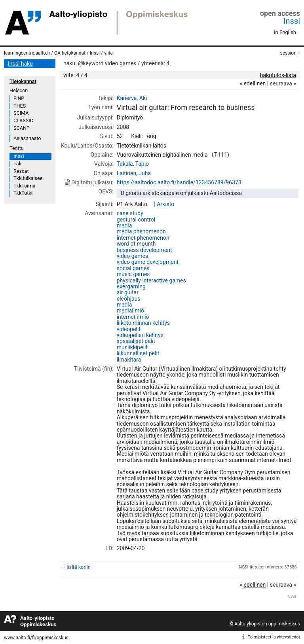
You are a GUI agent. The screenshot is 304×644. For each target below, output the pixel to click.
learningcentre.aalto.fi (27, 53)
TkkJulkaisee (28, 178)
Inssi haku (20, 64)
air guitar (128, 292)
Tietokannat (23, 81)
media (124, 225)
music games (133, 274)
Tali (17, 164)
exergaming (131, 286)
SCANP (22, 128)
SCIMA (21, 113)
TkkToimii (24, 186)
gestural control (136, 220)
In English (285, 32)
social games (133, 268)
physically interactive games (151, 280)
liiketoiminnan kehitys (143, 323)
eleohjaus (129, 299)
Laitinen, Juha (134, 173)
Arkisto (165, 204)
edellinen (255, 83)
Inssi (292, 21)
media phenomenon (141, 231)
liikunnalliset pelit (138, 353)
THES (20, 106)
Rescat (21, 171)
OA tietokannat (70, 53)
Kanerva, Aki (132, 98)
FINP (19, 98)
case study (130, 213)
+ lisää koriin (77, 567)
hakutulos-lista (278, 75)
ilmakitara (129, 360)
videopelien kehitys (140, 335)
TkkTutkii (24, 193)
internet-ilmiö (133, 317)
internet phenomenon (143, 238)
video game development (148, 262)
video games (132, 256)
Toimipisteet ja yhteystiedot (274, 637)
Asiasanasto (27, 138)
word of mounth (136, 244)
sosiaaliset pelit (136, 341)
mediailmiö (130, 311)
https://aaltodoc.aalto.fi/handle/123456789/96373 (179, 182)
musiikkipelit (132, 347)
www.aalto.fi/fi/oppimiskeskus (36, 638)
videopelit (129, 329)
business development (144, 250)
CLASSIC (23, 120)
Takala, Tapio (133, 164)
